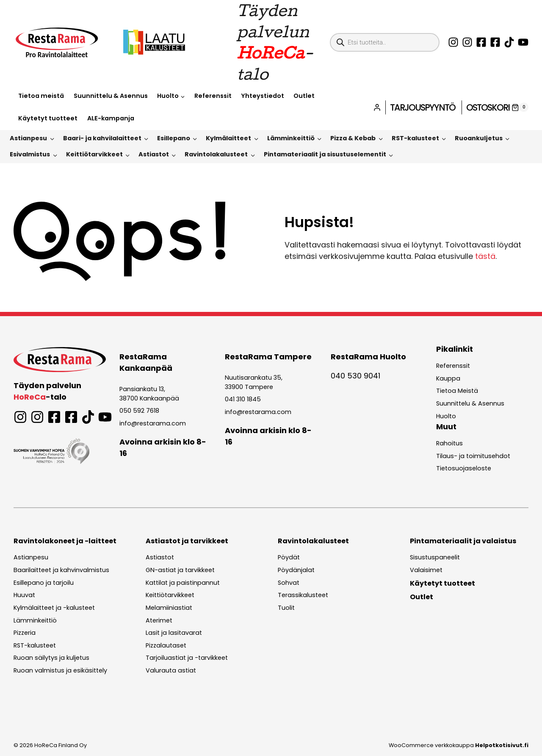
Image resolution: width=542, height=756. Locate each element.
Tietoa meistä (41, 96)
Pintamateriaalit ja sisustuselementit (325, 154)
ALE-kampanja (111, 118)
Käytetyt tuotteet (48, 118)
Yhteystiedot (263, 96)
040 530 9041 (355, 376)
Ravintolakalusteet (216, 154)
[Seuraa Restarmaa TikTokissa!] (509, 42)
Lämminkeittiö (291, 138)
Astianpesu (28, 138)
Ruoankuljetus (479, 138)
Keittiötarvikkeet (94, 154)
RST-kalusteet (415, 138)
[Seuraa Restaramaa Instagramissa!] (453, 42)
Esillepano (174, 138)
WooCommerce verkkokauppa (459, 745)
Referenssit (213, 96)
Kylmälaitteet (228, 138)
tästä (485, 256)
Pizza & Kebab (353, 138)
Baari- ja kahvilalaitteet (102, 138)
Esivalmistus (30, 154)
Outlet (304, 96)
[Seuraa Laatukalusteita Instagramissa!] (467, 42)
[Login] (377, 107)
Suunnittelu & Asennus (111, 96)
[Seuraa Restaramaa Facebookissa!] (481, 42)
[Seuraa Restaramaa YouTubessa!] (523, 42)
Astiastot (154, 154)
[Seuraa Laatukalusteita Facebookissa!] (495, 42)
